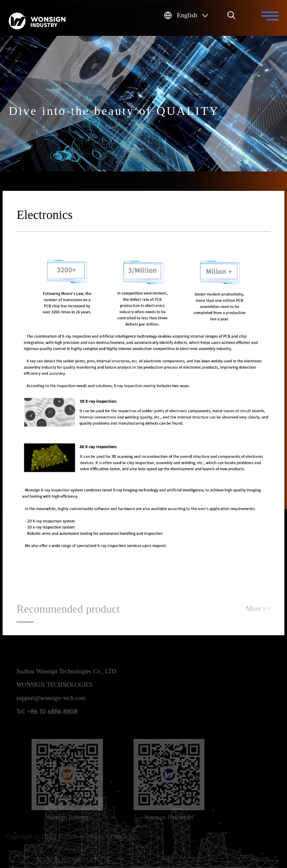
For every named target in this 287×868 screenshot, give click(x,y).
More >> (258, 609)
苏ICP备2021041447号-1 (73, 860)
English (186, 14)
